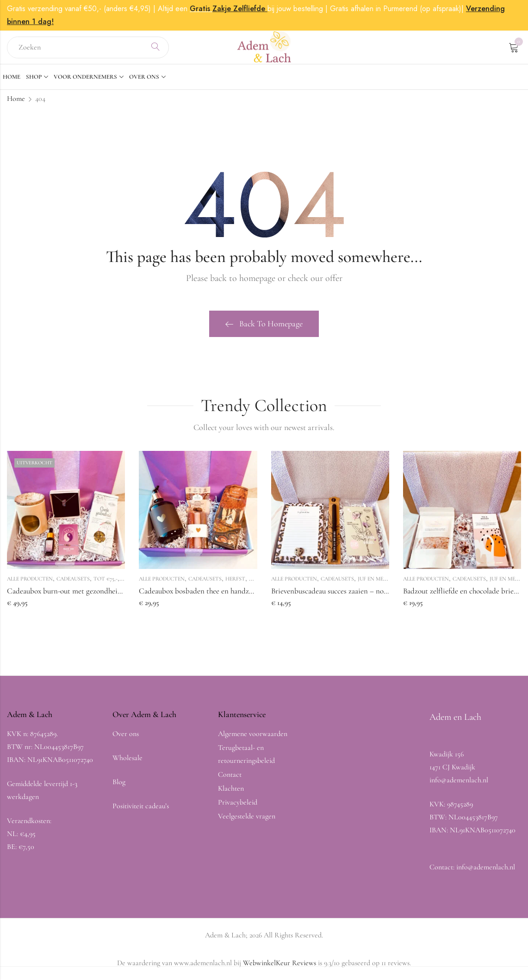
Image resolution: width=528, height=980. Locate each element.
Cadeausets (73, 585)
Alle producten (30, 585)
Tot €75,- (106, 585)
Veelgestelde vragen (247, 822)
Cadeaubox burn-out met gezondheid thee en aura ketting (96, 597)
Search (155, 50)
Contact (230, 780)
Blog (119, 788)
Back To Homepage (264, 330)
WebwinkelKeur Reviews (280, 969)
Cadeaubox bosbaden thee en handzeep (199, 597)
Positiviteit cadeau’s (141, 812)
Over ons (126, 740)
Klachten (231, 794)
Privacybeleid (238, 808)
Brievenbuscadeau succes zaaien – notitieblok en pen (352, 597)
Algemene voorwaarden (253, 740)
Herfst (235, 585)
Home (16, 105)
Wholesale (127, 764)
